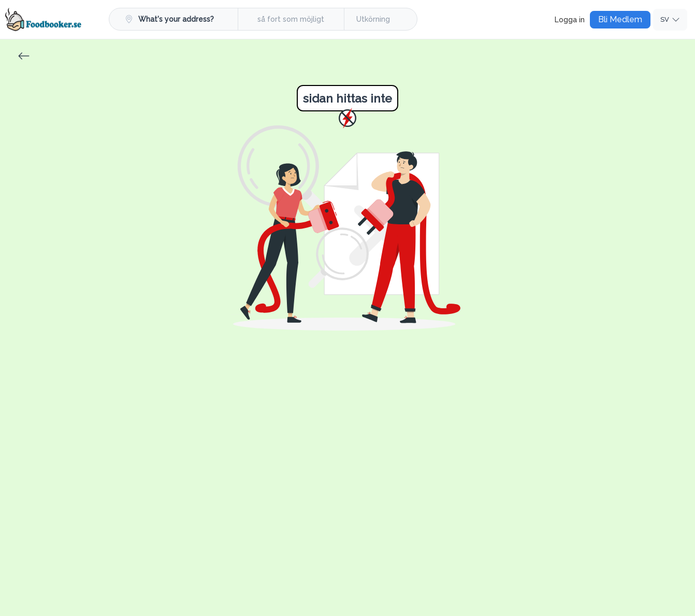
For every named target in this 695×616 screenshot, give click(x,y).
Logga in (570, 20)
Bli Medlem (620, 19)
